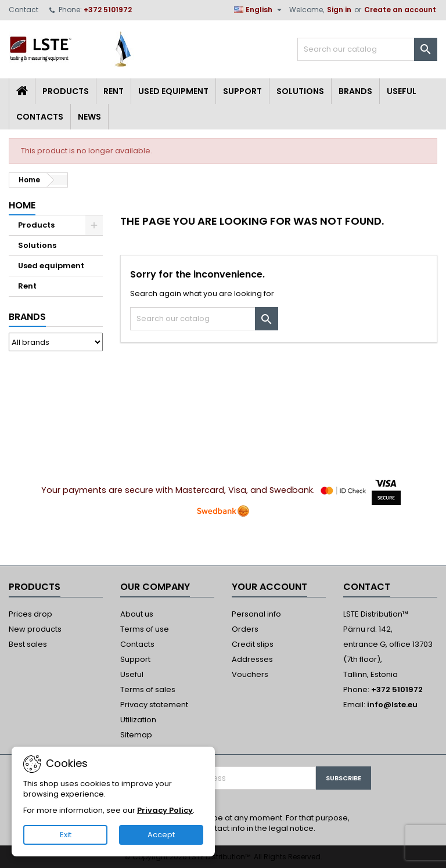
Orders (245, 629)
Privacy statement (154, 705)
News (89, 117)
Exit (66, 835)
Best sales (28, 644)
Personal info (256, 614)
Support (242, 91)
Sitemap (136, 735)
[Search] (367, 49)
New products (35, 629)
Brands (355, 91)
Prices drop (30, 614)
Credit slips (253, 644)
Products (66, 91)
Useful (402, 91)
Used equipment (173, 91)
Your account (269, 587)
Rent (114, 91)
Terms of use (145, 629)
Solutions (300, 91)
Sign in (339, 10)
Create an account (400, 10)
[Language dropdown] (259, 10)
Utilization (138, 720)
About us (137, 614)
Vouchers (250, 674)
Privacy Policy (165, 810)
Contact (24, 10)
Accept (161, 835)
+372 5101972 (108, 10)
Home (22, 205)
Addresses (252, 659)
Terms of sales (148, 689)
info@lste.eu (392, 705)
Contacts (40, 117)
